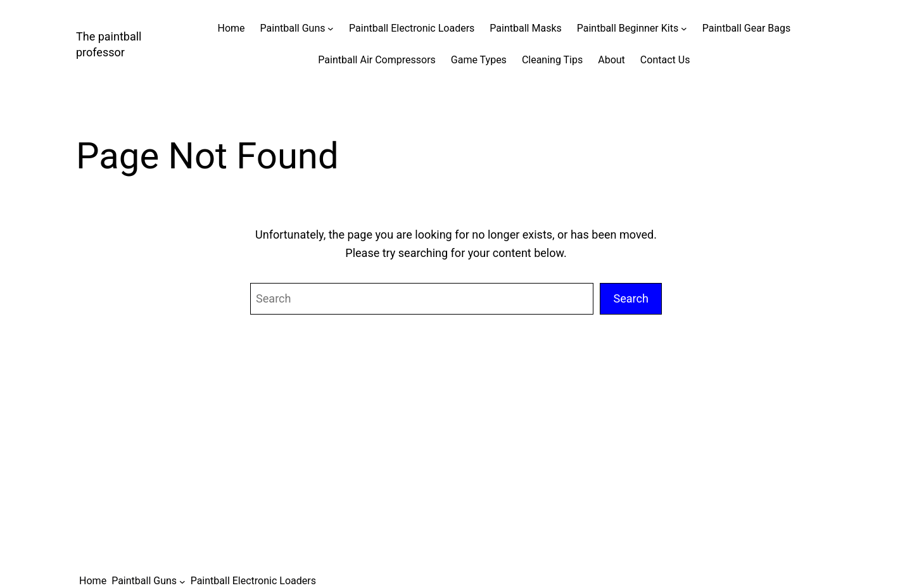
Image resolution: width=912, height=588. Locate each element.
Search (631, 298)
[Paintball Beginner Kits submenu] (684, 28)
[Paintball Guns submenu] (331, 28)
